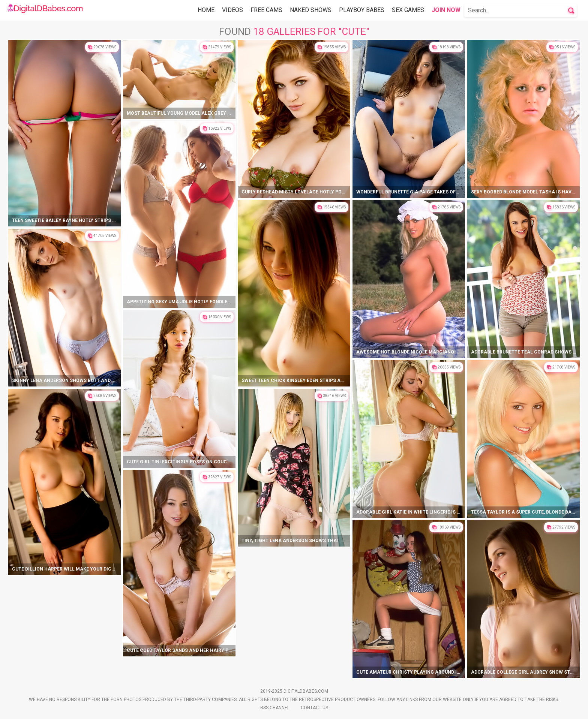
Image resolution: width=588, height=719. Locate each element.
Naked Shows (311, 10)
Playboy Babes (362, 10)
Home (206, 10)
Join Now (446, 10)
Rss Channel (275, 708)
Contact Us (314, 708)
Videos (232, 10)
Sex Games (408, 10)
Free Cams (266, 10)
